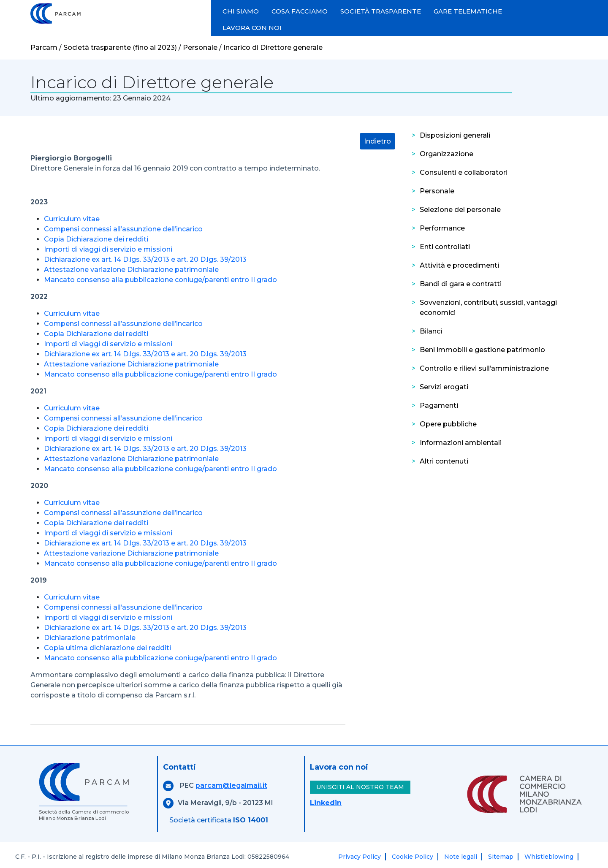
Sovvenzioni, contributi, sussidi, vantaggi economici (488, 308)
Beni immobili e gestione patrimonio (482, 350)
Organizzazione (446, 154)
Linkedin (326, 803)
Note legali (461, 857)
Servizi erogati (444, 387)
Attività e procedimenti (459, 265)
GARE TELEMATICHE (468, 11)
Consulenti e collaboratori (464, 172)
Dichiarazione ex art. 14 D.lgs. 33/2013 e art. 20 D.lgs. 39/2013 (145, 259)
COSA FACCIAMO (300, 11)
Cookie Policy (413, 857)
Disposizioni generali (455, 135)
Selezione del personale (460, 210)
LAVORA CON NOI (252, 28)
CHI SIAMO (241, 11)
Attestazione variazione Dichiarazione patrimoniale (131, 270)
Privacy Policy (360, 857)
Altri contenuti (444, 461)
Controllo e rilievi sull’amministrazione (484, 368)
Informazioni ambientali (461, 443)
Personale (437, 191)
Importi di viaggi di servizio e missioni (108, 249)
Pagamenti (439, 406)
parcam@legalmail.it (231, 785)
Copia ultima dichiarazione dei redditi (107, 648)
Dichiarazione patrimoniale (90, 638)
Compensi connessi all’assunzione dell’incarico (123, 229)
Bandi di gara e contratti (461, 284)
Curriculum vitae (72, 219)
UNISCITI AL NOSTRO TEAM (360, 787)
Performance (442, 228)
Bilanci (431, 331)
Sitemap (501, 857)
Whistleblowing (549, 857)
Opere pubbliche (448, 424)
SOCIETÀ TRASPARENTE (381, 11)
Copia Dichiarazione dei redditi (96, 239)
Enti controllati (445, 247)
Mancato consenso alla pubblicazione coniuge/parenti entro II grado (160, 280)
